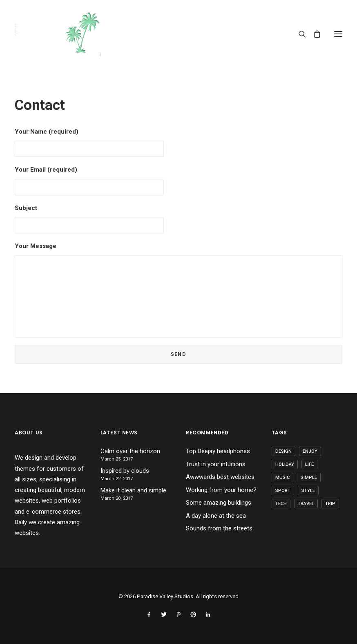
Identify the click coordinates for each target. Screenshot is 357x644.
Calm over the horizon (130, 451)
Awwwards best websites (220, 477)
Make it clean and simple (133, 490)
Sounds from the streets (219, 528)
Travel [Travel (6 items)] (306, 504)
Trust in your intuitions (216, 464)
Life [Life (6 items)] (309, 464)
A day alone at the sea (216, 516)
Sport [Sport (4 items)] (283, 491)
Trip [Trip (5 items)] (330, 504)
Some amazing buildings (219, 503)
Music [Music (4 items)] (282, 477)
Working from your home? (221, 490)
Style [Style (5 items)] (308, 491)
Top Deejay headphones (218, 451)
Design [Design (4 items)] (283, 451)
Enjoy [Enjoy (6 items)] (310, 451)
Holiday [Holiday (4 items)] (285, 464)
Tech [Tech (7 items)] (281, 504)
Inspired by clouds (125, 471)
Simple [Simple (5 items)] (309, 477)
